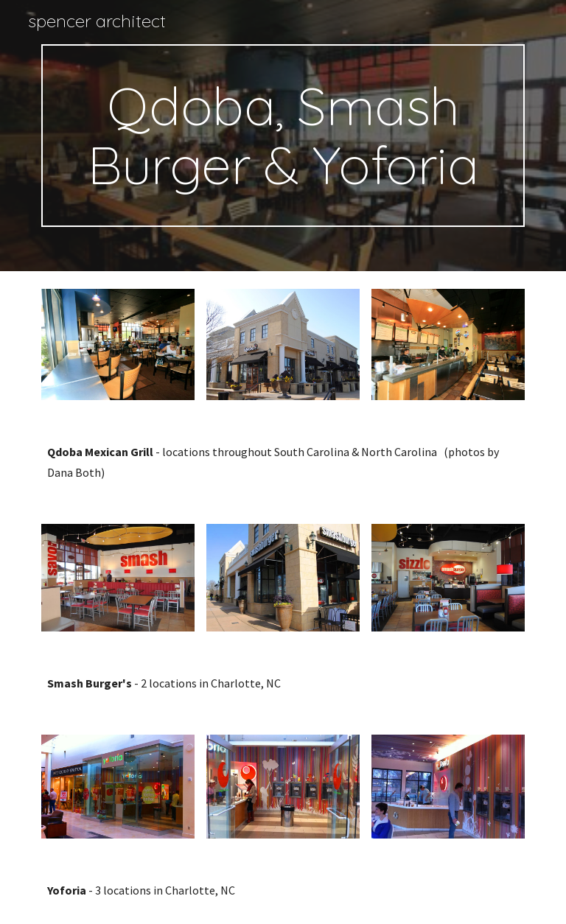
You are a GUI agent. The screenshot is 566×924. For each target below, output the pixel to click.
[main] (283, 136)
